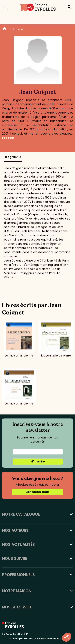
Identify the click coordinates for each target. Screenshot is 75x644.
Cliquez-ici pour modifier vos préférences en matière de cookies (37, 639)
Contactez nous (37, 492)
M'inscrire (38, 461)
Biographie (13, 157)
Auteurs (18, 29)
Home (4, 29)
